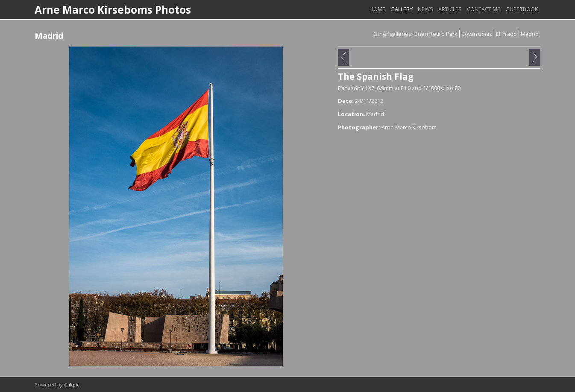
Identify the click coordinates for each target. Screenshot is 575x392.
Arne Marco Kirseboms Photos (113, 10)
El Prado (506, 34)
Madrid (530, 34)
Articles (450, 9)
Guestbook (522, 9)
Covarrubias (477, 34)
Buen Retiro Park (436, 34)
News (425, 9)
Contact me (484, 9)
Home (377, 9)
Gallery (402, 9)
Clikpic (72, 385)
